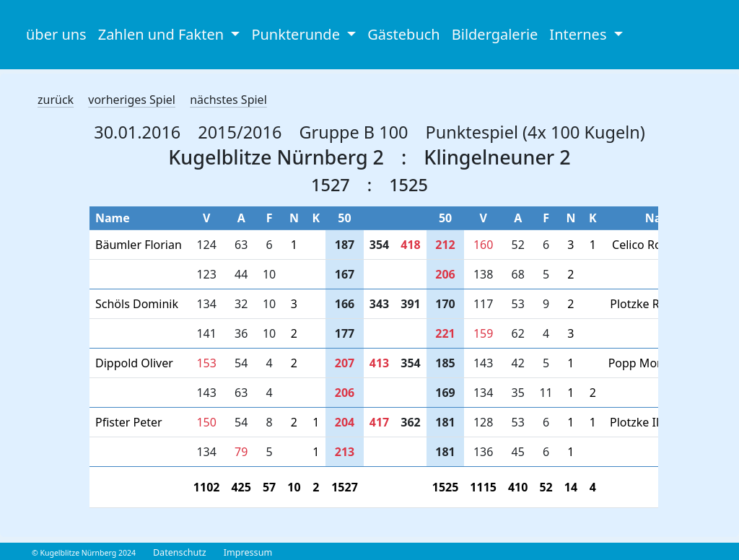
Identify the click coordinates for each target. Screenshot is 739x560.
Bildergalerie (495, 34)
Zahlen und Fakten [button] (163, 34)
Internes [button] (580, 34)
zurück (56, 100)
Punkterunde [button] (297, 34)
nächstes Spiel (228, 100)
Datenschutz (180, 552)
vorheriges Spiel (132, 100)
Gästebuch (403, 34)
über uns (56, 34)
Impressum (248, 552)
